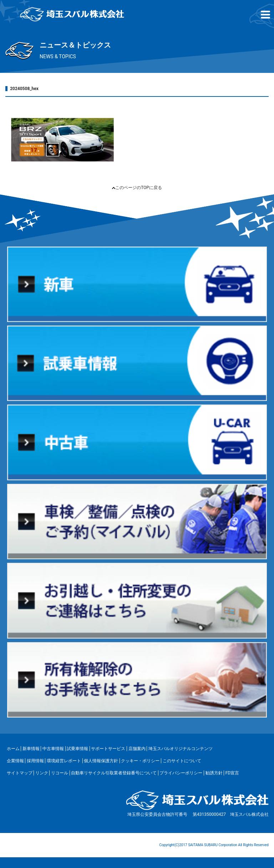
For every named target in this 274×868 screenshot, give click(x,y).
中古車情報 (53, 749)
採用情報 (35, 761)
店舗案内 (137, 749)
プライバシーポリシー (181, 773)
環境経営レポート (64, 761)
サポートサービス (108, 749)
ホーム (13, 749)
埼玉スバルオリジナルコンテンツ (181, 749)
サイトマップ (20, 773)
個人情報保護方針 (101, 761)
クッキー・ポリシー (140, 761)
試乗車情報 (77, 749)
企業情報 (15, 761)
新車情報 (31, 749)
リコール (60, 773)
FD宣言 (232, 773)
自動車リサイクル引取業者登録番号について (114, 773)
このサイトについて (182, 761)
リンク (42, 773)
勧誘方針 (214, 773)
